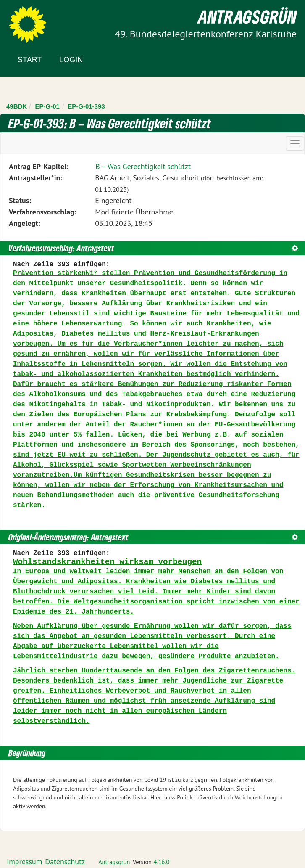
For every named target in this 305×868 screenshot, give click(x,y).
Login (71, 60)
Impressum (24, 861)
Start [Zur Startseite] (30, 60)
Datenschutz (65, 861)
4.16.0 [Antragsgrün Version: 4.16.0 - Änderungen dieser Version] (162, 862)
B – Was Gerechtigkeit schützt (143, 166)
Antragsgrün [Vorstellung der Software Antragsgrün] (114, 862)
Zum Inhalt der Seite (38, 21)
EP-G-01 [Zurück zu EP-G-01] (47, 106)
